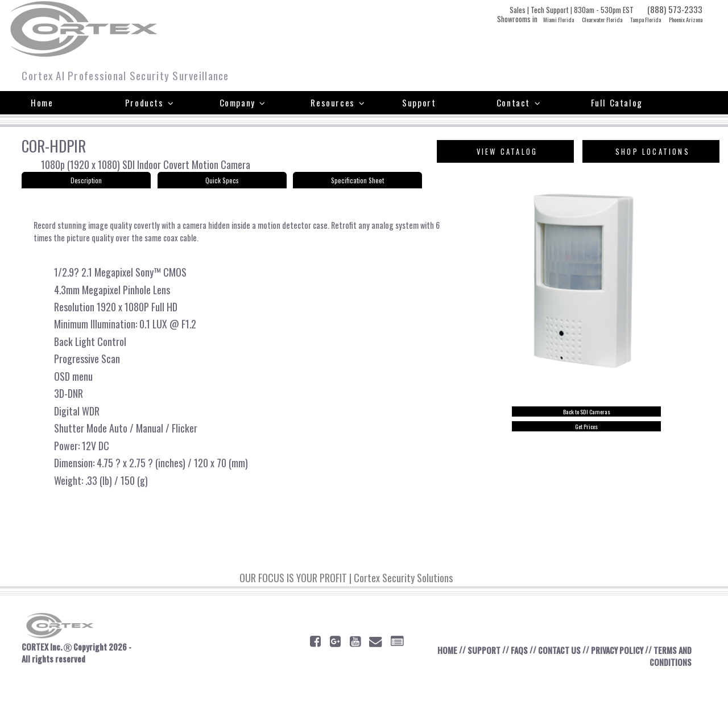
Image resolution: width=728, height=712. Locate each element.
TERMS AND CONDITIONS (661, 689)
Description (86, 183)
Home (42, 102)
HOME (443, 682)
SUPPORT (482, 682)
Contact (519, 102)
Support (419, 102)
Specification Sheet (357, 183)
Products (150, 102)
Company (243, 102)
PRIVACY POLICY (626, 682)
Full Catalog (617, 102)
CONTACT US (562, 682)
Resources (338, 102)
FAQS (520, 682)
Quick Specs (222, 183)
